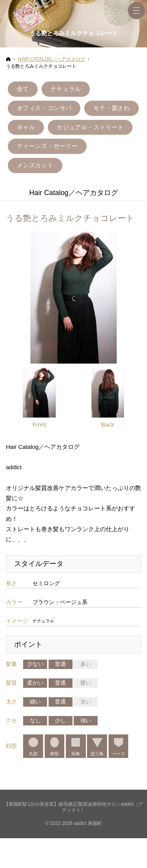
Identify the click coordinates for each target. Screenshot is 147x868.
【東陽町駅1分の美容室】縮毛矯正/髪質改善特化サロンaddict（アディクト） (73, 815)
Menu (136, 11)
